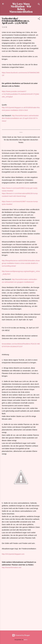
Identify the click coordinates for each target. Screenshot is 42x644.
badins (26, 640)
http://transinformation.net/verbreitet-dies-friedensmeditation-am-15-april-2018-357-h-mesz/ (20, 118)
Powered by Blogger (21, 635)
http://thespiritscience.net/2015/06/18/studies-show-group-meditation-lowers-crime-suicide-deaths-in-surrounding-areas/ (21, 263)
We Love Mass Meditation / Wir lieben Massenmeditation (21, 8)
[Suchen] (39, 5)
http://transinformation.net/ (12, 567)
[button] (39, 19)
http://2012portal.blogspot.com (13, 554)
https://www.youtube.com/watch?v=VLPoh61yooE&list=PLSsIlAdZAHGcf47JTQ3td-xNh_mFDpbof (21, 94)
